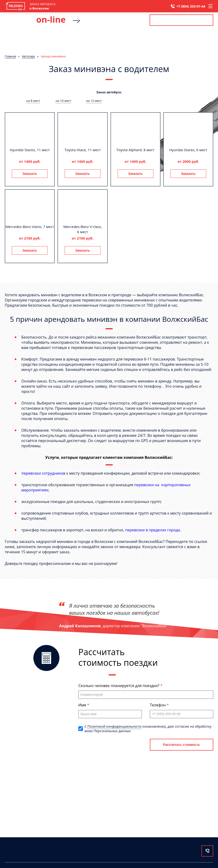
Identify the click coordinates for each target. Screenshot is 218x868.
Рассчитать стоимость (181, 20)
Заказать (30, 174)
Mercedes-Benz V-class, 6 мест (83, 229)
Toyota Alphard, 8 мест (136, 150)
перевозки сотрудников (43, 473)
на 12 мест (94, 101)
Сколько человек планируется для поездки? (119, 686)
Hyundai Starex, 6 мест (188, 150)
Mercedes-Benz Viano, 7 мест (30, 227)
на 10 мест (63, 101)
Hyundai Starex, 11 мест (30, 150)
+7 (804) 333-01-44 (191, 6)
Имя (83, 705)
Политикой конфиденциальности (114, 726)
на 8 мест (33, 101)
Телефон (158, 705)
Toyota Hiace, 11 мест (83, 150)
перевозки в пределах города (153, 530)
